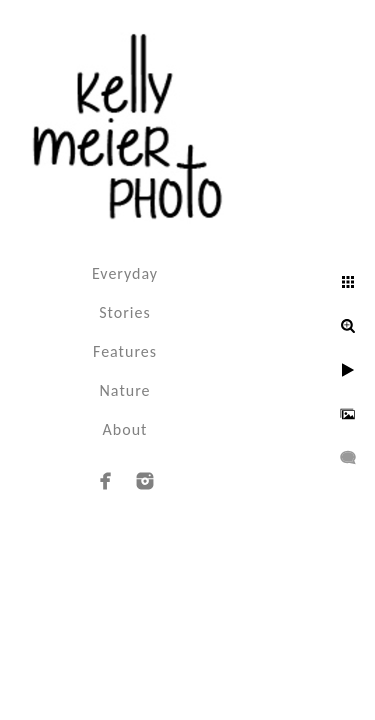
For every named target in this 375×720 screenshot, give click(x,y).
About (125, 429)
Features (125, 351)
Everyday (125, 273)
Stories (124, 312)
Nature (125, 390)
